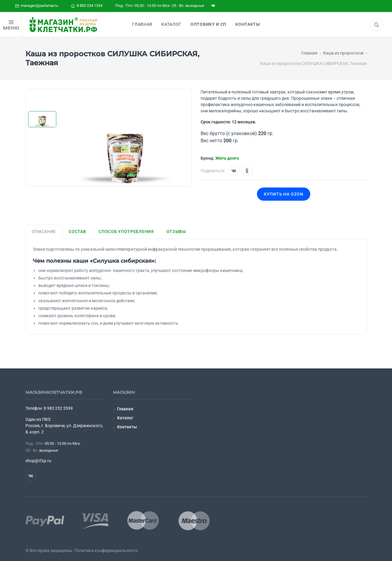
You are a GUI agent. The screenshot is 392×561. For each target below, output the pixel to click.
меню (11, 28)
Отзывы (176, 232)
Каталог (125, 418)
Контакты (127, 427)
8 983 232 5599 (58, 408)
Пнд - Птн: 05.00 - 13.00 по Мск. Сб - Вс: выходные (160, 6)
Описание (44, 232)
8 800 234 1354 (87, 6)
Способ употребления (126, 232)
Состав (77, 232)
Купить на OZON (284, 194)
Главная (125, 409)
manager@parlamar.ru (37, 6)
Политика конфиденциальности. (106, 551)
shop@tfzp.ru (38, 461)
